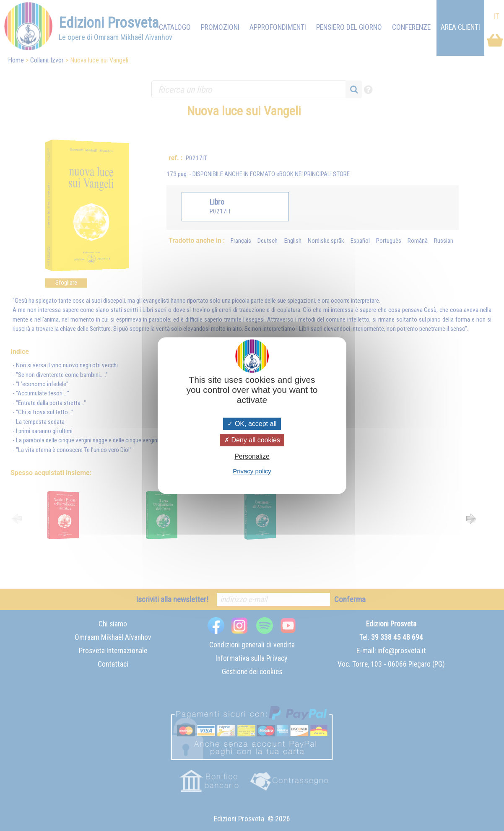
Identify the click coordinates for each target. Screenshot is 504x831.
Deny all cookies (252, 440)
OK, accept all (252, 424)
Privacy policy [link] (252, 471)
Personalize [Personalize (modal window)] (252, 457)
